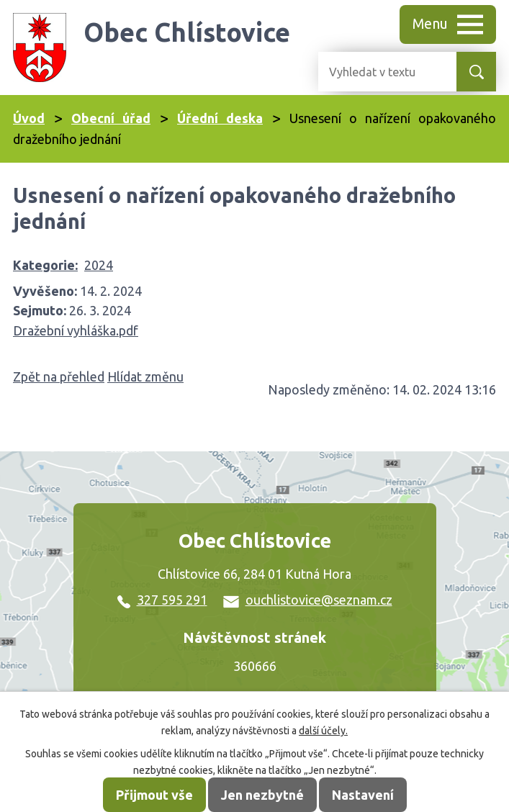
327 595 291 (162, 600)
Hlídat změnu (145, 376)
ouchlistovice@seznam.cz (308, 600)
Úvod (29, 118)
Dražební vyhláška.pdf (76, 330)
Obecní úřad (111, 118)
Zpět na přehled (59, 376)
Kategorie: (45, 265)
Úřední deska (220, 118)
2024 (99, 265)
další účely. (323, 731)
